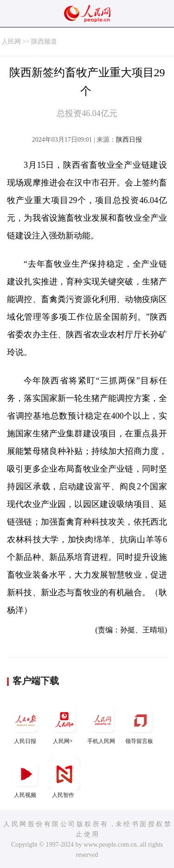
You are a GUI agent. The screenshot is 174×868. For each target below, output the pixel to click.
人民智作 (64, 778)
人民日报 (26, 724)
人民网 (11, 42)
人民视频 (26, 778)
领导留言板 (140, 724)
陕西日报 (129, 140)
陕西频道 (44, 42)
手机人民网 (102, 724)
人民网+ (64, 724)
